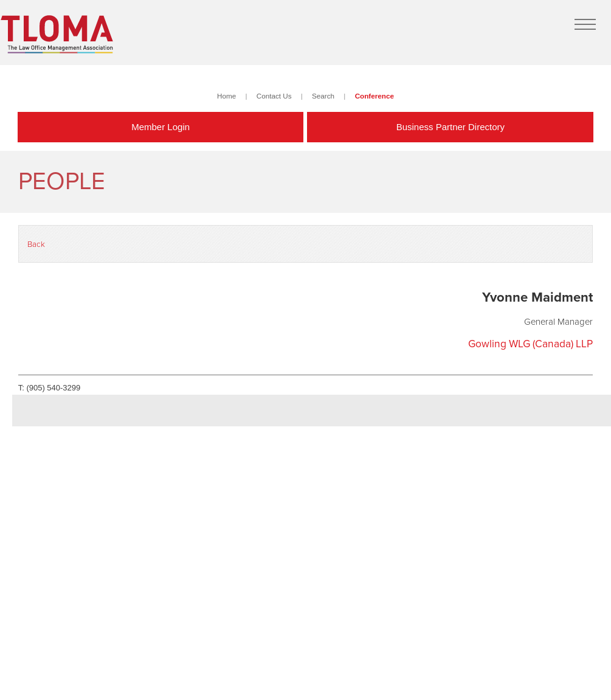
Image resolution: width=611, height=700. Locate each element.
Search (323, 96)
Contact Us (274, 96)
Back (36, 244)
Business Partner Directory (450, 127)
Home (226, 96)
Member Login (161, 127)
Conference (375, 96)
